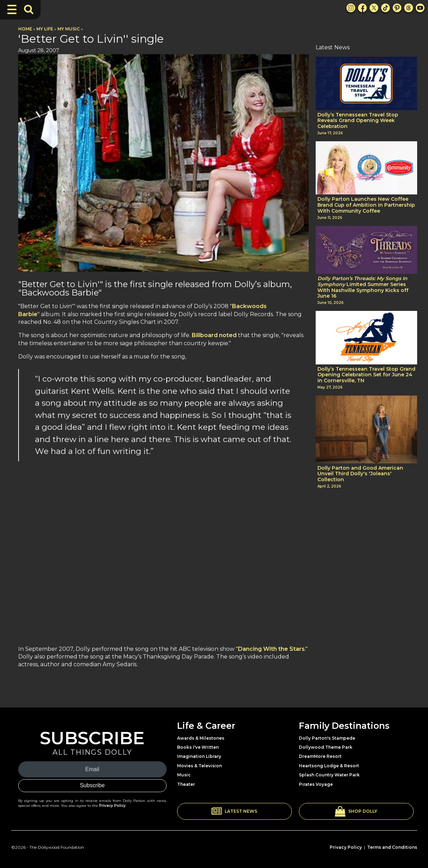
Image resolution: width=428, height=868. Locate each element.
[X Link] (374, 8)
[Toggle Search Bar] (29, 9)
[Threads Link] (409, 8)
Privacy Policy (112, 806)
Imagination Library (199, 756)
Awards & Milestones (201, 738)
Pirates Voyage (316, 784)
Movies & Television (199, 766)
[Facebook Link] (362, 8)
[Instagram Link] (351, 8)
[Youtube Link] (420, 8)
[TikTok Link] (385, 8)
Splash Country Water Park (329, 775)
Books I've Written (198, 747)
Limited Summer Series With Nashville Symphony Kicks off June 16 (363, 287)
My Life (45, 29)
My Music (69, 29)
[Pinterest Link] (397, 8)
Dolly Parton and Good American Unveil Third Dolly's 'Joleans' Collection (360, 474)
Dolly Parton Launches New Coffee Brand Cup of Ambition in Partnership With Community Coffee (366, 205)
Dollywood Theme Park (326, 747)
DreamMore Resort (320, 756)
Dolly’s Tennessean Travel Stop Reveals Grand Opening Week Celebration (358, 121)
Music (184, 775)
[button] (234, 811)
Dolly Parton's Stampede (327, 738)
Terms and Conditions (392, 847)
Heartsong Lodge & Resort (329, 766)
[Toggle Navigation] (12, 9)
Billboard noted (214, 335)
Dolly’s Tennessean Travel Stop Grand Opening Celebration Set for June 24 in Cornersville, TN (366, 375)
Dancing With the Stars (271, 649)
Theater (186, 784)
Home (25, 29)
